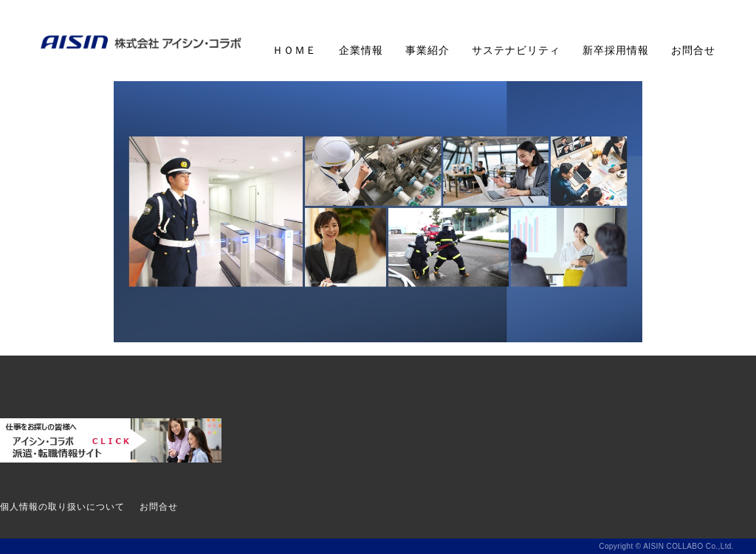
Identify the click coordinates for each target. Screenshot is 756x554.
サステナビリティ (516, 50)
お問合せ (693, 50)
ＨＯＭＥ (295, 50)
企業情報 (361, 50)
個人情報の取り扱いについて (62, 507)
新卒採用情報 (616, 50)
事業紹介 (427, 50)
